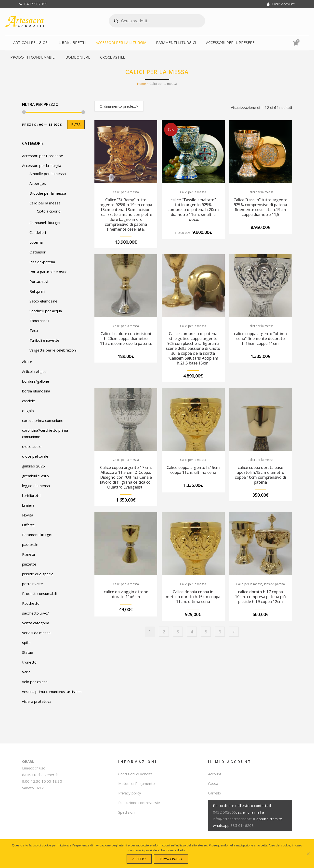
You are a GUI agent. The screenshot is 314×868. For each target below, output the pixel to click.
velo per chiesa (35, 682)
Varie (26, 672)
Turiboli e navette (44, 340)
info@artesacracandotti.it (234, 819)
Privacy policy (130, 793)
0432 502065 (33, 4)
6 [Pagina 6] (220, 632)
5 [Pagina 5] (206, 632)
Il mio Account (281, 4)
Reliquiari (37, 291)
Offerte (28, 525)
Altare (27, 362)
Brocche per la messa (48, 193)
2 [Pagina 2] (164, 632)
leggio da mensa (36, 486)
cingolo (28, 411)
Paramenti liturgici (37, 535)
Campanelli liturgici (45, 223)
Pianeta (28, 554)
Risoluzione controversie (139, 803)
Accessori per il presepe (43, 156)
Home (142, 84)
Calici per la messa (45, 203)
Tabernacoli (39, 321)
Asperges (38, 183)
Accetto (140, 860)
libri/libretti (31, 495)
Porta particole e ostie (48, 272)
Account (215, 774)
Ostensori (38, 252)
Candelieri (38, 232)
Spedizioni (127, 812)
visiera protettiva (37, 701)
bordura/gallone (36, 381)
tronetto (29, 662)
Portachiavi (39, 281)
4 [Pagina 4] (192, 632)
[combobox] (119, 106)
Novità (28, 515)
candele (29, 401)
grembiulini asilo (35, 476)
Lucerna (36, 242)
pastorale (30, 544)
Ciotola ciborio (49, 211)
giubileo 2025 (33, 466)
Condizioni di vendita (135, 774)
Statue (28, 652)
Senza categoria (36, 623)
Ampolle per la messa (48, 174)
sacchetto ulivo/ (35, 613)
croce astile (32, 446)
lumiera (28, 505)
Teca (34, 330)
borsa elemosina (36, 391)
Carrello (215, 793)
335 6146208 (242, 825)
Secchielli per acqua (46, 311)
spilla (26, 642)
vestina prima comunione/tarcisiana (52, 692)
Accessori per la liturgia (42, 165)
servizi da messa (36, 633)
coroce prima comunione (43, 420)
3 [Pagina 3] (178, 632)
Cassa (213, 783)
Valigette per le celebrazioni (53, 350)
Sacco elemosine (43, 301)
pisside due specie (38, 574)
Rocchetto (31, 603)
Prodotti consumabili (39, 593)
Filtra (76, 124)
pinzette (29, 564)
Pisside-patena (42, 262)
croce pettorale (35, 456)
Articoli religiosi (35, 371)
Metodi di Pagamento (137, 783)
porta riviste (33, 584)
